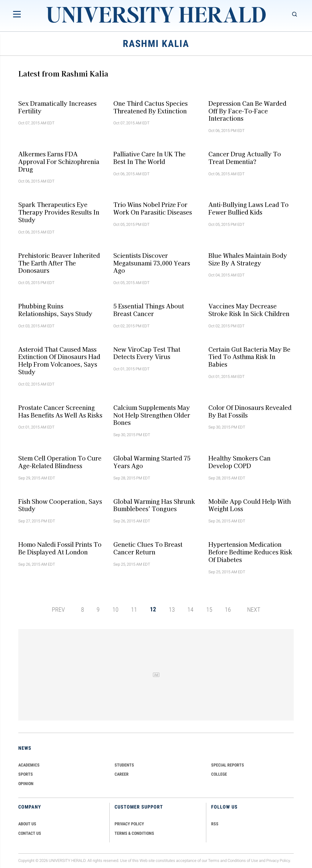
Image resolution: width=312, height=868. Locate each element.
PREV (58, 609)
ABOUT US (27, 824)
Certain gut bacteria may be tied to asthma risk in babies (249, 357)
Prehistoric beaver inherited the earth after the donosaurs (59, 263)
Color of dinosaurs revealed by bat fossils (250, 411)
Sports (26, 774)
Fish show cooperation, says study (60, 505)
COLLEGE (219, 774)
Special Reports (228, 765)
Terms (214, 861)
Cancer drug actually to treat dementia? (245, 158)
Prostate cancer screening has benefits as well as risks (60, 411)
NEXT (254, 609)
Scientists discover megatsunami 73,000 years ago (152, 263)
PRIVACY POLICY (129, 824)
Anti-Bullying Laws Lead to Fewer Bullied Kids (248, 208)
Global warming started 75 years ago (152, 462)
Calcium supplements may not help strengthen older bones (152, 415)
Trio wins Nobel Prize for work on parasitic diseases (153, 208)
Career (122, 774)
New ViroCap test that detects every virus (147, 353)
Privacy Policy (278, 861)
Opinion (26, 784)
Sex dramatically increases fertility (57, 107)
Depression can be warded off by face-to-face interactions (247, 111)
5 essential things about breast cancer (149, 310)
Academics (29, 765)
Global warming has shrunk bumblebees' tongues (154, 505)
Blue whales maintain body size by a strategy (248, 259)
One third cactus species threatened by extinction (151, 107)
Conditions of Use (243, 861)
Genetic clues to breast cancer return (148, 548)
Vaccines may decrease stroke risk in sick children (249, 310)
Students (124, 765)
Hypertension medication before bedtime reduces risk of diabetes (250, 552)
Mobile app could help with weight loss (250, 505)
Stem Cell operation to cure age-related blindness (60, 462)
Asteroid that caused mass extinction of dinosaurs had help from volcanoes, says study (59, 360)
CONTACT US (30, 833)
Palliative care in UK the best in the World (149, 158)
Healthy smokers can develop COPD (239, 462)
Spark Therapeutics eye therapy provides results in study (59, 212)
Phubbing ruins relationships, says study (55, 310)
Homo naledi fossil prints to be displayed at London (60, 548)
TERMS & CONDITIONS (134, 833)
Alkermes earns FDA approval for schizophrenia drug (59, 162)
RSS (215, 824)
